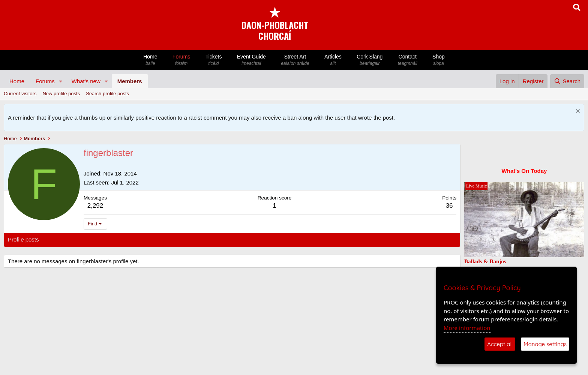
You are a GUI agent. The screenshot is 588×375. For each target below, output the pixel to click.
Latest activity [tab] (64, 239)
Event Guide (251, 60)
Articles (333, 60)
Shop (439, 60)
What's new (86, 81)
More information (467, 328)
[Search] (567, 81)
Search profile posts (107, 94)
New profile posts (61, 94)
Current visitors (20, 94)
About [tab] (124, 239)
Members (130, 81)
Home (150, 60)
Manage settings (545, 344)
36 (449, 206)
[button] (61, 81)
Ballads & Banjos (485, 261)
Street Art (295, 60)
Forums (181, 60)
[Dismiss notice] (577, 112)
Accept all (500, 344)
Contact (408, 60)
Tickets (213, 60)
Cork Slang (370, 60)
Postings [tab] (99, 239)
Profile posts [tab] (23, 239)
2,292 (95, 206)
